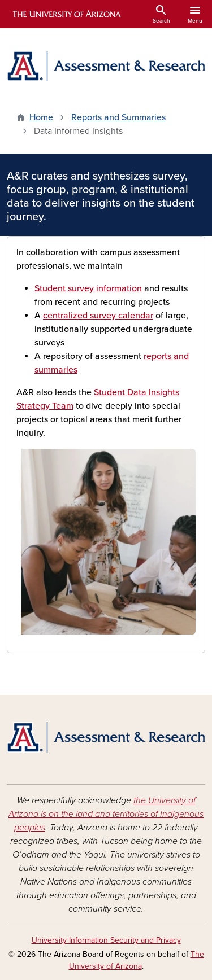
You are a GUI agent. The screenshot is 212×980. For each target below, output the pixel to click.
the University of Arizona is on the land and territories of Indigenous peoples (106, 814)
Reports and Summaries (118, 117)
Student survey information (88, 288)
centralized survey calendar (98, 316)
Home (41, 117)
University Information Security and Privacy (106, 940)
